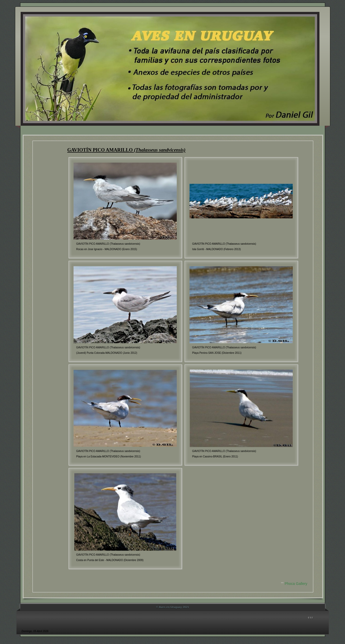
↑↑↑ (310, 618)
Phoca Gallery (296, 584)
